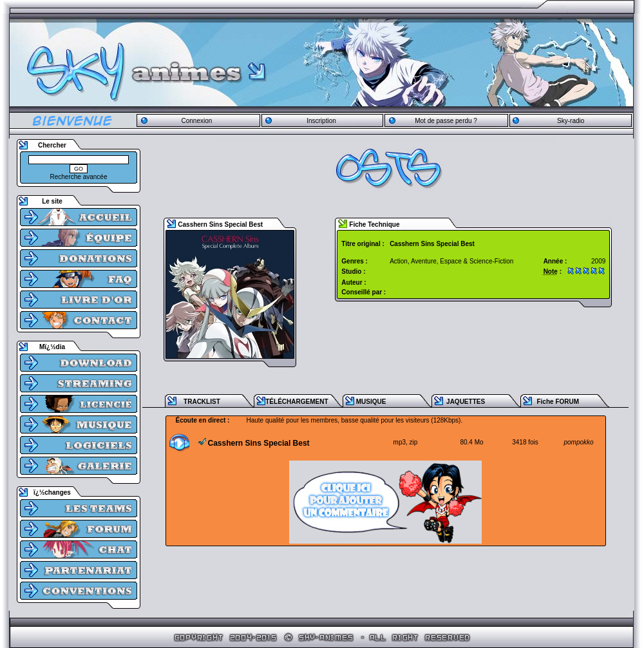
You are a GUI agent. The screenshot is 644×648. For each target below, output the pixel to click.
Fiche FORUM (558, 402)
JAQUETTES (466, 402)
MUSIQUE (371, 402)
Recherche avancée (79, 177)
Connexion (196, 121)
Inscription (321, 121)
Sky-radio (571, 121)
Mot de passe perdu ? (446, 121)
